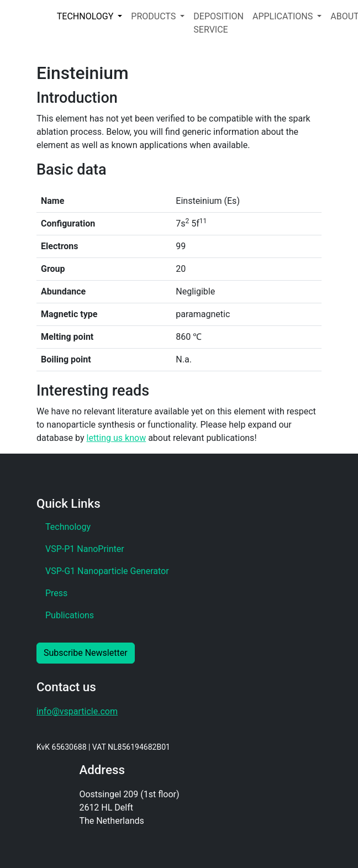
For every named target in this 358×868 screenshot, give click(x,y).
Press (56, 593)
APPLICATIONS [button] (284, 16)
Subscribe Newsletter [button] (86, 653)
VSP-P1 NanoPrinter (85, 549)
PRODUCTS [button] (154, 16)
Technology (68, 527)
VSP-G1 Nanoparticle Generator (107, 571)
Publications (70, 615)
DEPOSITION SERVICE (219, 23)
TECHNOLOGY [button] (86, 16)
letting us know (117, 438)
